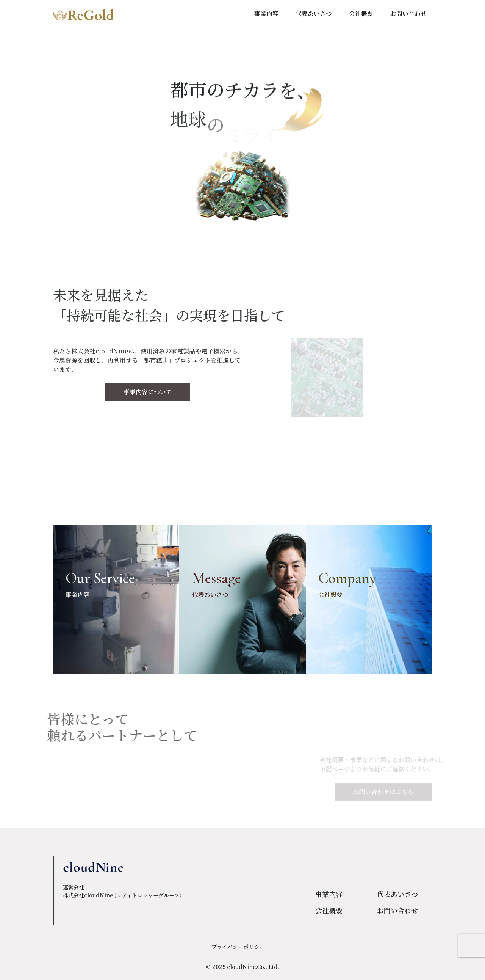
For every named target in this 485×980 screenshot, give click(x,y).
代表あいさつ (397, 894)
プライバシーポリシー (238, 947)
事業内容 (329, 894)
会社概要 (329, 910)
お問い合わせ (397, 910)
